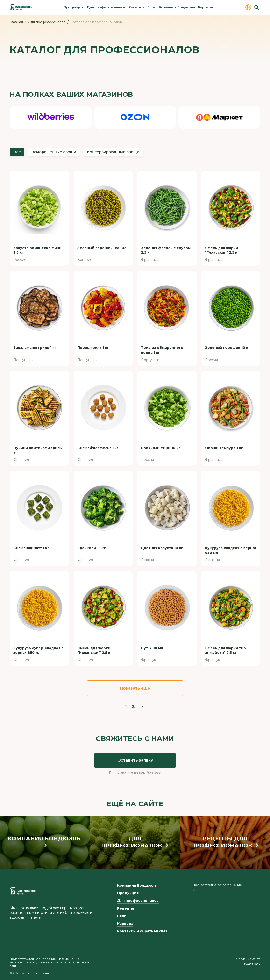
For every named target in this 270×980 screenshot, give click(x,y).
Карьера (206, 7)
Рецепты (136, 7)
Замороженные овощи (56, 152)
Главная (16, 22)
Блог (152, 7)
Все (17, 152)
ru (195, 891)
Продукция (73, 7)
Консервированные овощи (119, 152)
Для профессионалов (106, 7)
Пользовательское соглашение (217, 885)
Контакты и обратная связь (143, 932)
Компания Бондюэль (177, 7)
